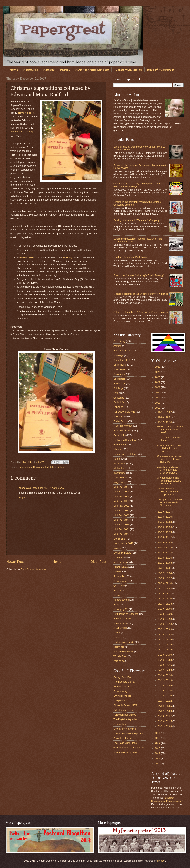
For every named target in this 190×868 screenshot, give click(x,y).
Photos (65, 70)
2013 (158, 748)
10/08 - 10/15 (165, 558)
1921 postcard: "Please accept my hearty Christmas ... (169, 502)
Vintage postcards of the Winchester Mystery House (141, 294)
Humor (117, 459)
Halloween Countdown (125, 440)
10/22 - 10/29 (165, 547)
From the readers (123, 431)
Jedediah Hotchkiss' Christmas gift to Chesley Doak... (168, 470)
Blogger (161, 861)
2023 (158, 377)
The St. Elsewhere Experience (129, 734)
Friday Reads (121, 421)
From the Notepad (123, 426)
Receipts (118, 590)
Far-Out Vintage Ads (124, 412)
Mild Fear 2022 (121, 520)
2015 (158, 738)
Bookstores (119, 383)
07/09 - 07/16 (165, 624)
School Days (120, 623)
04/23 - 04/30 (165, 655)
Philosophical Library (22, 132)
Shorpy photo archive (125, 729)
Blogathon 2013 (122, 360)
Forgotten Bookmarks (125, 715)
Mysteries (119, 557)
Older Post (98, 562)
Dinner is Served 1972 (125, 705)
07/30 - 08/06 (165, 609)
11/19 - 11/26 (165, 527)
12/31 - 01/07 (165, 412)
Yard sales (119, 661)
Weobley (67, 258)
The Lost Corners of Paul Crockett (131, 257)
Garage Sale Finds (123, 677)
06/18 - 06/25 (165, 639)
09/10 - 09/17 (165, 578)
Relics (117, 605)
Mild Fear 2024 (121, 529)
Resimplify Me (121, 609)
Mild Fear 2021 (121, 515)
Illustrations (119, 463)
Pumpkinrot (119, 701)
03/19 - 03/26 (165, 675)
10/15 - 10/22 (165, 553)
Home (14, 70)
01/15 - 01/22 (165, 716)
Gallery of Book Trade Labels (129, 748)
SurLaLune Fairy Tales (125, 752)
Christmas (38, 467)
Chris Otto (27, 462)
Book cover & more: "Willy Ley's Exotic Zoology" (139, 275)
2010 (158, 764)
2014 (158, 743)
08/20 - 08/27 (165, 593)
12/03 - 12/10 (165, 517)
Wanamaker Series (123, 651)
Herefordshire (27, 258)
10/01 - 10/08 (165, 563)
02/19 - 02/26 (165, 691)
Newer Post (15, 562)
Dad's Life (119, 402)
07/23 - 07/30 (165, 614)
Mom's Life (119, 539)
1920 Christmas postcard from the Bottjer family (168, 491)
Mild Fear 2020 (121, 510)
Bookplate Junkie (122, 738)
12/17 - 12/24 (165, 422)
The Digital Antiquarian (125, 719)
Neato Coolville (121, 686)
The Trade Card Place (125, 743)
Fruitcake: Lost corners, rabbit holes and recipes (170, 448)
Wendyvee (25, 488)
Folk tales (50, 467)
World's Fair (120, 656)
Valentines (119, 647)
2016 (158, 733)
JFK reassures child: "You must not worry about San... (169, 481)
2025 (158, 367)
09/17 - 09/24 (165, 573)
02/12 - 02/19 (165, 696)
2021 (158, 387)
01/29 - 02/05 (165, 706)
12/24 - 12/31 (165, 417)
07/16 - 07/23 (165, 619)
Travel (117, 637)
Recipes (49, 70)
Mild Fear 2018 (121, 501)
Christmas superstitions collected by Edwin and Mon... (170, 459)
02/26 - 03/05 (165, 685)
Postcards (31, 70)
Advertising (119, 341)
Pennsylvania (121, 567)
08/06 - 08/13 (165, 604)
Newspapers (120, 562)
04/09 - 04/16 (165, 665)
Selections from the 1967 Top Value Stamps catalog (141, 312)
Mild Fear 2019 (121, 506)
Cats (116, 393)
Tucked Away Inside (128, 70)
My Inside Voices (122, 696)
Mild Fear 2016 (121, 492)
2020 (158, 393)
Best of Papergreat (123, 351)
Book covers (25, 467)
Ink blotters (119, 468)
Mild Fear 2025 (121, 534)
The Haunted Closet (124, 682)
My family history (122, 553)
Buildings (118, 388)
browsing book (26, 113)
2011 (158, 758)
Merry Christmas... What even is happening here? (170, 429)
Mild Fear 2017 (121, 496)
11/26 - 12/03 (165, 522)
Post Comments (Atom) (33, 569)
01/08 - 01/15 (165, 721)
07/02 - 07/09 (165, 629)
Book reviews (121, 369)
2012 (158, 753)
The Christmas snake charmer (168, 439)
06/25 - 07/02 (165, 634)
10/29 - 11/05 (165, 542)
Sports (117, 633)
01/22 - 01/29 (165, 711)
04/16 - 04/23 (165, 660)
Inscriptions (119, 473)
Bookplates (119, 379)
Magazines (119, 482)
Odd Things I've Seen (125, 710)
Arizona (118, 346)
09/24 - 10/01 (165, 568)
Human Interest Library (126, 454)
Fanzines (118, 407)
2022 (158, 382)
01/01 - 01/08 (165, 726)
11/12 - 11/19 (165, 532)
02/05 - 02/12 (165, 701)
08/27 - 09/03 (165, 588)
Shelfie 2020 (120, 628)
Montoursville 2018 (123, 543)
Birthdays (118, 355)
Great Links (120, 435)
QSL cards (119, 586)
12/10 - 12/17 (165, 512)
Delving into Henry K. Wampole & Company (136, 220)
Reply (22, 497)
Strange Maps (121, 724)
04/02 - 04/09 (165, 670)
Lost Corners (120, 478)
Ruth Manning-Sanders (92, 70)
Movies (117, 548)
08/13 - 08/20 (165, 599)
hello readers (120, 445)
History (60, 467)
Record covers (121, 600)
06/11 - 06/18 (165, 645)
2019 (158, 397)
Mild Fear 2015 (121, 487)
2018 (158, 403)
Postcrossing (120, 581)
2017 (158, 408)
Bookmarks (119, 374)
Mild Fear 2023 (121, 524)
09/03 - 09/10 (165, 583)
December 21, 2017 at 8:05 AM (48, 488)
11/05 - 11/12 (165, 537)
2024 (158, 372)
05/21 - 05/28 (165, 650)
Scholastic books (122, 619)
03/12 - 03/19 (165, 680)
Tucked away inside (124, 642)
